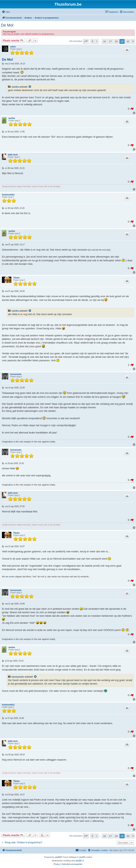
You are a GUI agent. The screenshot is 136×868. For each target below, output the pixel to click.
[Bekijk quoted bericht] (30, 87)
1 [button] (97, 41)
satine (13, 47)
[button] (86, 41)
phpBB (58, 857)
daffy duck (13, 155)
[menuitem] (6, 12)
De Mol (7, 25)
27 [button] (110, 41)
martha (15, 87)
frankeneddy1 (8, 195)
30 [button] (128, 41)
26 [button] (104, 41)
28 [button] (116, 41)
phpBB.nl (80, 861)
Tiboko (16, 278)
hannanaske (16, 374)
